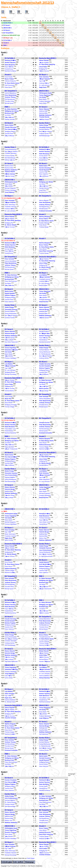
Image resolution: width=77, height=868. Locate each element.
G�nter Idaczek (10, 174)
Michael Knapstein (10, 188)
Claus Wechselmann (11, 281)
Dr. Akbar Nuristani (11, 109)
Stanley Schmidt (10, 119)
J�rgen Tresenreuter (11, 449)
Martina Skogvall (45, 217)
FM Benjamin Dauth (45, 93)
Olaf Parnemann (10, 85)
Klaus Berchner (9, 447)
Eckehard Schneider (46, 211)
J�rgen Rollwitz (44, 63)
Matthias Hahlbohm (45, 115)
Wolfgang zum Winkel (12, 111)
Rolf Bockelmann (10, 99)
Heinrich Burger (44, 309)
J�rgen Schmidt (45, 79)
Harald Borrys (9, 69)
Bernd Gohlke (43, 286)
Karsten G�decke (45, 662)
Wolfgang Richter (10, 372)
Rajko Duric (43, 87)
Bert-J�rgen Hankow (46, 131)
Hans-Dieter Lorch (10, 429)
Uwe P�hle (8, 676)
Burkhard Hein (10, 113)
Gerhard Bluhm (44, 269)
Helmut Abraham (45, 678)
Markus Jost (43, 538)
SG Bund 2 (9, 123)
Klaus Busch (9, 87)
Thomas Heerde (44, 117)
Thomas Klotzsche (10, 81)
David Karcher (44, 302)
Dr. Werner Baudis (11, 225)
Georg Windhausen (11, 149)
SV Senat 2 (43, 107)
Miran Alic (8, 399)
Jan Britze (8, 115)
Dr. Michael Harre (10, 702)
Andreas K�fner (44, 83)
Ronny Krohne (43, 764)
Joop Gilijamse (10, 192)
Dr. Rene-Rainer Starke (12, 83)
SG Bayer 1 (43, 75)
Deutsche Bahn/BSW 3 (48, 58)
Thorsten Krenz (9, 101)
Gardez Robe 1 (45, 123)
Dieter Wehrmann (10, 205)
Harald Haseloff (44, 170)
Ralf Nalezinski (44, 734)
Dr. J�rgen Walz (44, 334)
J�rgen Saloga (44, 391)
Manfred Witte (43, 113)
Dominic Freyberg (11, 832)
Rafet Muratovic (10, 65)
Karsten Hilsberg (44, 223)
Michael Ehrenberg (11, 374)
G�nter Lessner (44, 613)
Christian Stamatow (11, 153)
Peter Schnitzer (44, 77)
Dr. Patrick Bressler (45, 354)
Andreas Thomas (10, 97)
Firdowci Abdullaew (45, 101)
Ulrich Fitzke (43, 67)
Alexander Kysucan (45, 127)
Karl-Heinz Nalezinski (11, 342)
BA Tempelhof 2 (11, 91)
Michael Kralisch (44, 331)
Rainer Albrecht (44, 109)
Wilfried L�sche (10, 160)
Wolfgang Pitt (43, 69)
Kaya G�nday (9, 67)
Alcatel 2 (8, 75)
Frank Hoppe (31, 858)
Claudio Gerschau (11, 127)
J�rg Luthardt (9, 340)
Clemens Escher (44, 423)
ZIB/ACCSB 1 (44, 91)
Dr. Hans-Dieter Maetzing (47, 64)
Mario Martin (43, 99)
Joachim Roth (9, 134)
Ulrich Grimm (9, 678)
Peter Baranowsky (11, 95)
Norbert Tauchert (10, 63)
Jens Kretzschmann (11, 475)
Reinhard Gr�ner (10, 60)
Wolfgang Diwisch (10, 131)
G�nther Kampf (44, 119)
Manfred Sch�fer (44, 449)
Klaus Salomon (44, 174)
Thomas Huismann (45, 518)
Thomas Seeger (44, 227)
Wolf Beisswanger (45, 136)
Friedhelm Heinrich (11, 207)
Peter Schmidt (9, 259)
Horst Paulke (9, 77)
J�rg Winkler (9, 186)
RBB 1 (7, 107)
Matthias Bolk (43, 111)
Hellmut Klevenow (45, 445)
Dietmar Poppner (10, 295)
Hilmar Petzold (44, 60)
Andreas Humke (44, 134)
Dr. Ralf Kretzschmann (46, 556)
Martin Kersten (44, 389)
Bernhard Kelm (44, 192)
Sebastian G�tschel (11, 350)
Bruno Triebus (9, 79)
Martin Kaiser (9, 125)
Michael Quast (9, 103)
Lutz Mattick (43, 275)
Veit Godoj (43, 97)
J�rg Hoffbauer (10, 136)
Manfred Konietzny (10, 71)
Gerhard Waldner (44, 129)
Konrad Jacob (43, 156)
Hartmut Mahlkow (44, 676)
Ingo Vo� (42, 81)
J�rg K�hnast (9, 117)
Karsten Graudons (45, 168)
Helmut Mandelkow (11, 93)
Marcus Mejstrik (44, 200)
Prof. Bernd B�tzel (11, 129)
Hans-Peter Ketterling (46, 251)
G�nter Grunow (44, 71)
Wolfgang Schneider (11, 405)
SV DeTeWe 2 (10, 58)
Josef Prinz (43, 190)
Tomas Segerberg (45, 95)
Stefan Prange (44, 125)
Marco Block (43, 103)
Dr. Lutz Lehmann (44, 85)
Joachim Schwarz (11, 718)
